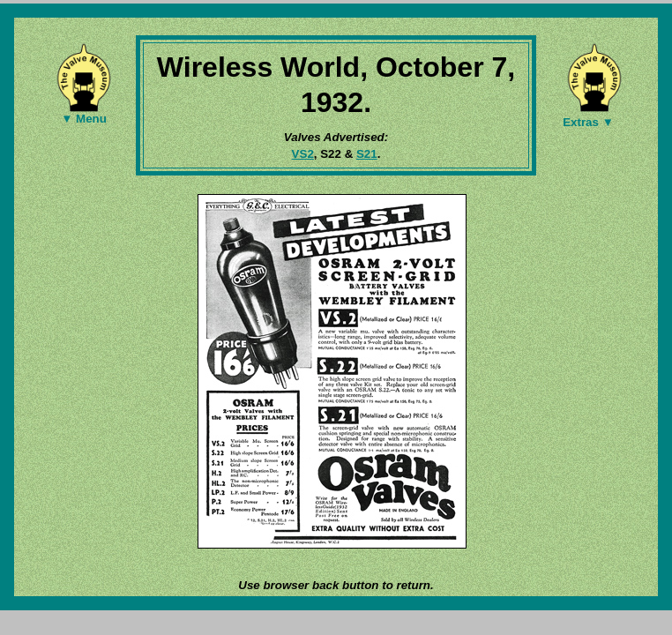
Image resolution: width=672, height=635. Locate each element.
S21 (367, 154)
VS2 (303, 154)
